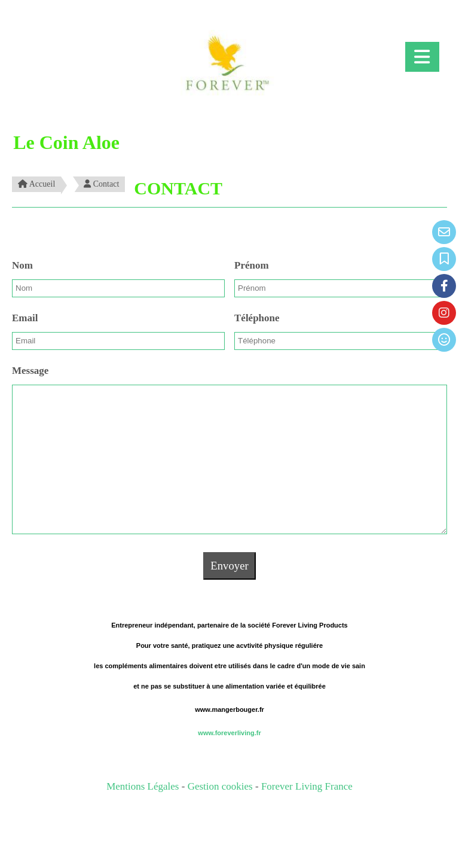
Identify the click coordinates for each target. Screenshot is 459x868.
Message (30, 371)
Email (25, 318)
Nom (22, 265)
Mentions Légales (143, 786)
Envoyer (229, 566)
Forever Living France (307, 786)
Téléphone (257, 318)
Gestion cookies (221, 786)
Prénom (252, 265)
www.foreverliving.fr (229, 733)
